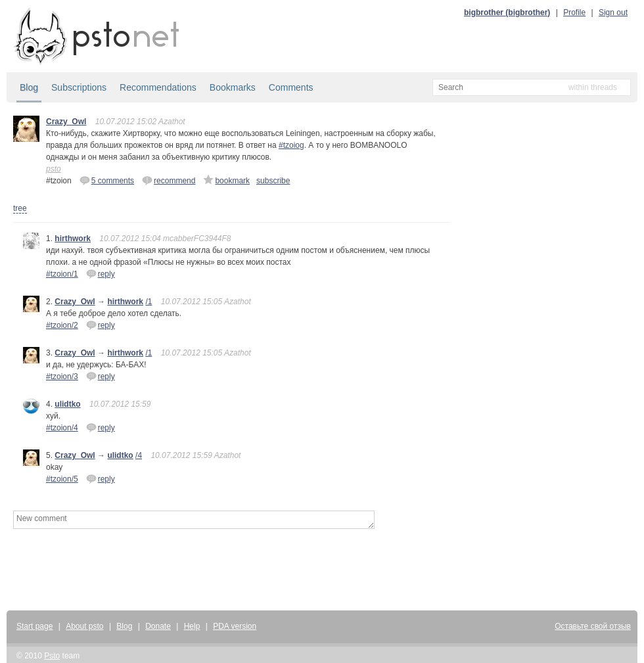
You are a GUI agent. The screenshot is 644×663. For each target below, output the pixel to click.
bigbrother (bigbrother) (507, 12)
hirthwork (73, 239)
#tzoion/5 (62, 479)
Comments (291, 87)
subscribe (273, 181)
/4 (139, 455)
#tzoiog (291, 145)
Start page (34, 626)
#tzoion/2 (62, 325)
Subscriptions (79, 87)
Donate (158, 626)
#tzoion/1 (62, 274)
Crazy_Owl (66, 122)
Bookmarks (233, 87)
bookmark (226, 180)
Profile (574, 12)
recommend (169, 180)
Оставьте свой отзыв (593, 626)
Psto (52, 656)
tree (20, 208)
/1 (149, 302)
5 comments (107, 180)
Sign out (613, 12)
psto (54, 169)
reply (101, 273)
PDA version (235, 626)
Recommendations (158, 87)
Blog (29, 87)
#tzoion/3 (62, 377)
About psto (84, 626)
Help (192, 626)
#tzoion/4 (62, 428)
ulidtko (67, 404)
